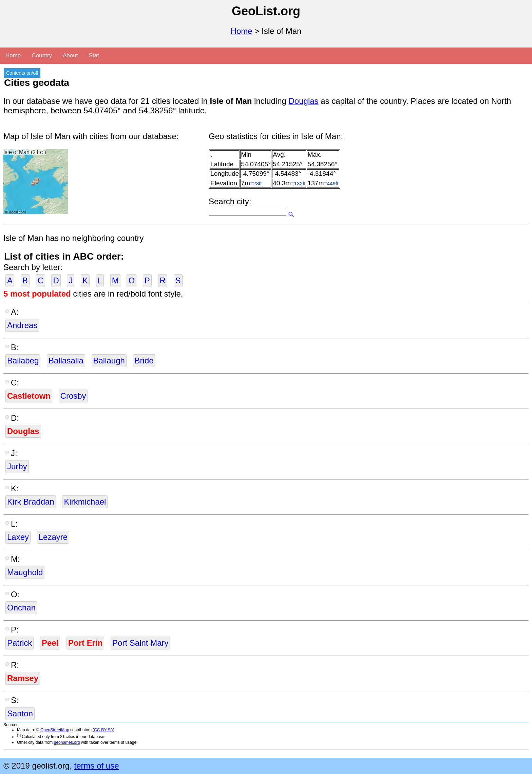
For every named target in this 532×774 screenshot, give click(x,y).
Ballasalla (66, 361)
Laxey (18, 537)
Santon (20, 713)
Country (42, 55)
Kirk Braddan (31, 502)
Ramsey (23, 678)
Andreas (22, 325)
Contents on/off (22, 73)
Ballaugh (109, 361)
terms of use (96, 766)
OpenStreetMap (55, 730)
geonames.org (67, 742)
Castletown (29, 396)
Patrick (20, 643)
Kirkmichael (85, 502)
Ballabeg (23, 361)
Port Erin (85, 643)
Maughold (25, 572)
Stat (94, 55)
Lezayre (53, 537)
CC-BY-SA (103, 730)
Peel (50, 643)
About (70, 55)
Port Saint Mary (140, 643)
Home (242, 31)
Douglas (304, 101)
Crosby (73, 396)
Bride (144, 361)
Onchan (21, 608)
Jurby (17, 466)
